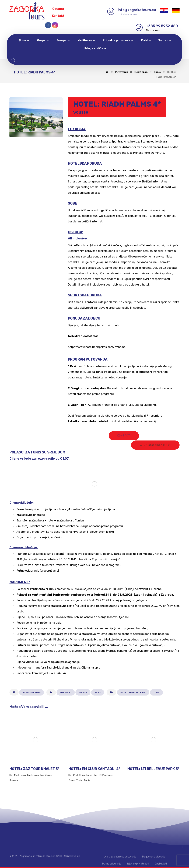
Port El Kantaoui (83, 775)
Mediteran (66, 692)
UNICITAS (62, 856)
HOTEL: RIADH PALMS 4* (133, 692)
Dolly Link (75, 856)
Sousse (83, 692)
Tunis (98, 692)
